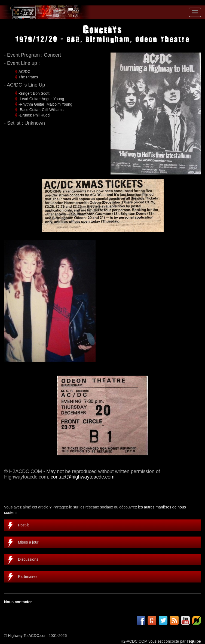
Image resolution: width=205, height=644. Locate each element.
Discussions (28, 559)
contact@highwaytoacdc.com (82, 477)
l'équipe (194, 641)
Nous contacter (18, 602)
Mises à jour (28, 542)
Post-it (23, 525)
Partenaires (28, 576)
